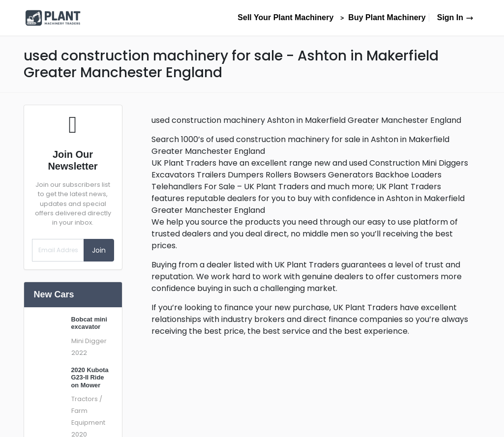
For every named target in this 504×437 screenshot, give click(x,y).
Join (99, 250)
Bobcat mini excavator (89, 323)
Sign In (455, 17)
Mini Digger (89, 341)
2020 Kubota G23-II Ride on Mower (90, 378)
